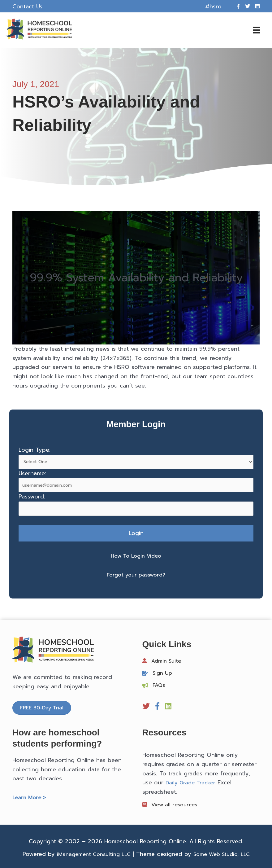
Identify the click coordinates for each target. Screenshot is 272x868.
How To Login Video (136, 555)
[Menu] (252, 29)
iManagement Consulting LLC (91, 853)
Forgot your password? (136, 574)
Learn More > (30, 796)
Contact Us (27, 7)
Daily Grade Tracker (192, 782)
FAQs (159, 684)
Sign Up (163, 672)
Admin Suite (168, 660)
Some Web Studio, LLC (224, 853)
